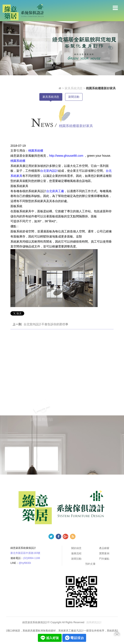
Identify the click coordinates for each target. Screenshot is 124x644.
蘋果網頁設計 (94, 623)
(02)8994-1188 (32, 558)
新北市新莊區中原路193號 (25, 553)
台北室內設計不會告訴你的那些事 (46, 324)
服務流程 (76, 553)
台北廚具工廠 (55, 191)
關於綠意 (76, 548)
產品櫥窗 (104, 548)
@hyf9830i (25, 563)
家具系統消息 (74, 88)
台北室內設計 (49, 171)
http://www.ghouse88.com (67, 156)
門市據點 (104, 559)
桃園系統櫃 (36, 151)
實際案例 (104, 553)
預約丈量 (90, 564)
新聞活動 (74, 97)
